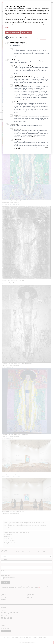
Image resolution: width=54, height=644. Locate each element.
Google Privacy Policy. (33, 137)
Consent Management (15, 6)
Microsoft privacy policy (21, 99)
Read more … (8, 28)
